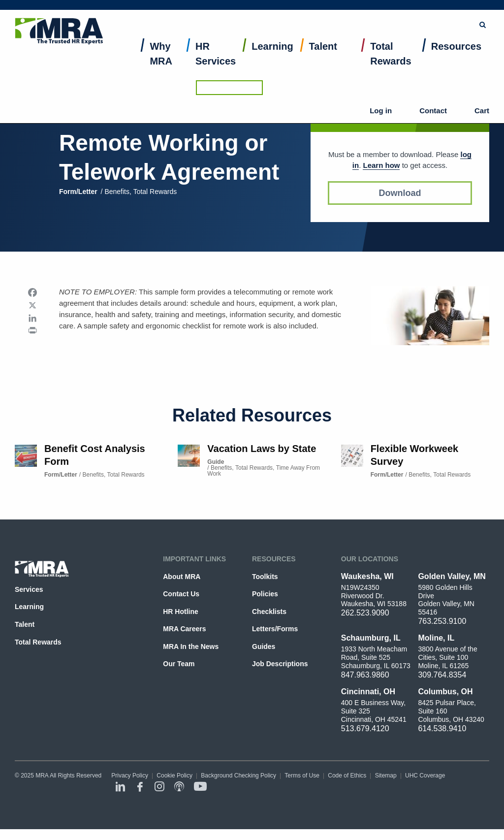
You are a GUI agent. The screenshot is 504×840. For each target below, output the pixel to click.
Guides (264, 646)
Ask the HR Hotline (456, 12)
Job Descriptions (280, 664)
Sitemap (386, 775)
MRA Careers (184, 629)
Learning (272, 57)
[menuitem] (165, 67)
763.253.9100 (442, 621)
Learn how (381, 165)
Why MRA (161, 65)
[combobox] (270, 12)
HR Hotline (180, 612)
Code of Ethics (347, 775)
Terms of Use (302, 775)
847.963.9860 (365, 675)
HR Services (216, 65)
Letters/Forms (275, 629)
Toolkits (265, 577)
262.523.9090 (365, 613)
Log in (408, 39)
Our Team (179, 664)
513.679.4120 (365, 728)
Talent (323, 57)
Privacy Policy (130, 775)
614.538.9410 (442, 728)
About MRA (182, 577)
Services (29, 589)
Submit (323, 12)
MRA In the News (191, 646)
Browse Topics (374, 12)
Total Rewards (391, 65)
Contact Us (181, 594)
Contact (442, 39)
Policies (265, 594)
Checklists (269, 612)
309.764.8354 (442, 675)
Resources (456, 57)
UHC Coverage (425, 775)
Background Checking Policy (238, 775)
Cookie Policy (174, 775)
